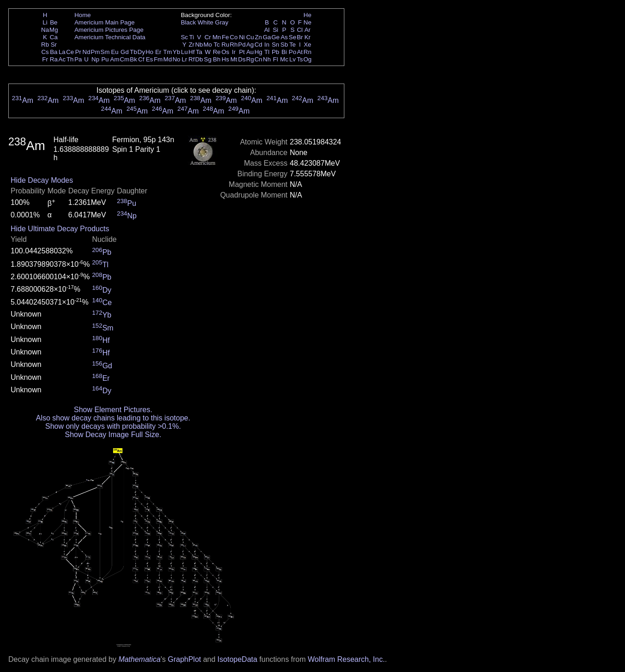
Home (83, 15)
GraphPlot (184, 659)
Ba (54, 52)
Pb (276, 52)
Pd (242, 45)
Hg (258, 52)
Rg (250, 59)
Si (276, 30)
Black (189, 22)
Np (95, 59)
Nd (87, 52)
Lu (184, 52)
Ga (267, 37)
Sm (105, 52)
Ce (70, 52)
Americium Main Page (104, 22)
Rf (191, 59)
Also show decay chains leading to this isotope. (113, 418)
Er (158, 52)
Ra (54, 59)
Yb (176, 52)
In (267, 45)
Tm (167, 52)
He (308, 15)
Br (300, 37)
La (62, 52)
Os (225, 52)
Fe (225, 37)
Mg (54, 30)
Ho (149, 52)
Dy (141, 52)
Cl (300, 30)
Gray (222, 22)
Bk (133, 59)
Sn (276, 45)
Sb (284, 45)
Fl (275, 59)
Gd (125, 52)
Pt (242, 52)
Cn (258, 59)
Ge (276, 37)
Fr (45, 59)
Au (250, 52)
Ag (250, 45)
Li (45, 22)
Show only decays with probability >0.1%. (113, 426)
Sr (54, 45)
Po (293, 52)
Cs (45, 52)
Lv (293, 59)
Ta (199, 52)
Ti (192, 37)
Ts (300, 59)
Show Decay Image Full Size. (113, 435)
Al (267, 30)
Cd (258, 45)
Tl (267, 52)
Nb (199, 45)
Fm (158, 59)
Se (293, 37)
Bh (216, 59)
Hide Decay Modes (42, 180)
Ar (307, 30)
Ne (308, 22)
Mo (208, 45)
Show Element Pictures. (113, 410)
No (177, 59)
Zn (258, 37)
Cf (141, 59)
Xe (307, 45)
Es (150, 59)
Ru (225, 45)
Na (45, 30)
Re (217, 52)
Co (234, 37)
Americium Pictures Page (109, 30)
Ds (242, 59)
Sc (185, 37)
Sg (208, 59)
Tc (217, 45)
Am (115, 59)
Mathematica (139, 659)
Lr (185, 59)
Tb (133, 52)
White (205, 22)
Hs (225, 59)
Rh (234, 45)
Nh (267, 59)
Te (293, 45)
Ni (242, 37)
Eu (114, 52)
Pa (78, 59)
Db (199, 59)
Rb (45, 45)
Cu (250, 37)
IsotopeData (237, 659)
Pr (78, 52)
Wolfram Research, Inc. (346, 659)
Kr (307, 37)
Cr (208, 37)
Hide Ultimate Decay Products (60, 229)
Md (168, 59)
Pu (105, 59)
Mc (284, 59)
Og (307, 59)
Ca (54, 37)
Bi (284, 52)
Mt (234, 59)
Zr (192, 45)
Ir (234, 52)
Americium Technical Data (110, 37)
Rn (308, 52)
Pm (96, 52)
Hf (191, 52)
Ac (62, 59)
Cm (125, 59)
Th (70, 59)
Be (54, 22)
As (284, 37)
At (300, 52)
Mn (217, 37)
